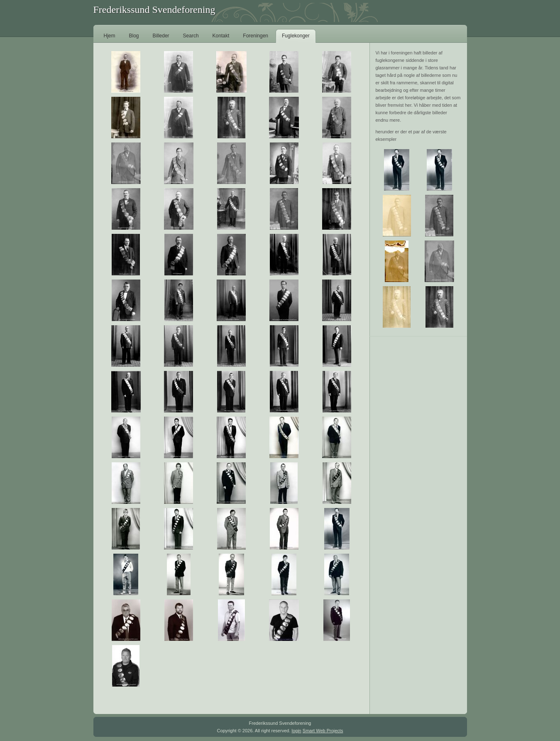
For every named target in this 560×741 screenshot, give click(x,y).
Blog (134, 36)
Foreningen (256, 36)
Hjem (110, 36)
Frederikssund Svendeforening (154, 10)
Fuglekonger (296, 36)
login (297, 731)
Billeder (161, 36)
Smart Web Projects (323, 731)
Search (191, 36)
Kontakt (221, 36)
